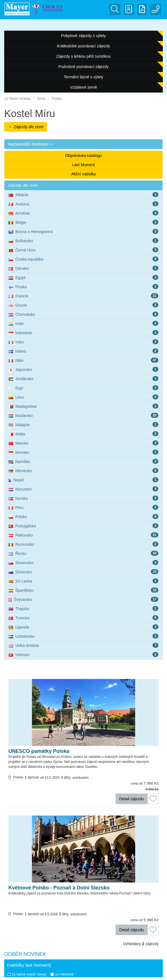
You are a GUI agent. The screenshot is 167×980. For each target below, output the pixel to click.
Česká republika (83, 259)
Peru (83, 507)
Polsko (83, 516)
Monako (83, 452)
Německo (83, 470)
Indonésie (83, 333)
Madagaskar (83, 406)
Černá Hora (83, 250)
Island (83, 351)
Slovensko (83, 562)
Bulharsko (83, 241)
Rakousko (83, 535)
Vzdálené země (84, 87)
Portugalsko (83, 526)
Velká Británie (83, 645)
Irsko (83, 342)
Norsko (83, 498)
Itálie (83, 360)
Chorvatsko (83, 314)
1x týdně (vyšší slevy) (27, 974)
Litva (83, 397)
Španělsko (83, 590)
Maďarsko (83, 415)
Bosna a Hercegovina (83, 231)
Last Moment (84, 165)
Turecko (83, 618)
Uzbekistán (83, 636)
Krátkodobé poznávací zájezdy (84, 46)
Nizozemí (83, 489)
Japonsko (83, 369)
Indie (83, 323)
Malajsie (83, 424)
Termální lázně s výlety (83, 77)
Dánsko (83, 268)
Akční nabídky (83, 174)
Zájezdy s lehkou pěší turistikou (83, 56)
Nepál (83, 480)
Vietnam (83, 654)
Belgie (83, 222)
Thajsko (83, 608)
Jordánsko (83, 379)
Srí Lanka (83, 581)
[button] (83, 144)
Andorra (83, 204)
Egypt (83, 277)
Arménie (83, 213)
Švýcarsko (83, 599)
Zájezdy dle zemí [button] (26, 127)
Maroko (83, 443)
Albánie (83, 195)
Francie (83, 296)
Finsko (83, 287)
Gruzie (83, 305)
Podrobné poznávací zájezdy (83, 67)
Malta (83, 434)
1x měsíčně (62, 974)
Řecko (83, 553)
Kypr (83, 388)
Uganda (83, 627)
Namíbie (83, 461)
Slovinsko (83, 572)
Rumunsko (83, 544)
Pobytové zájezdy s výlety (83, 36)
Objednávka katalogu (83, 156)
